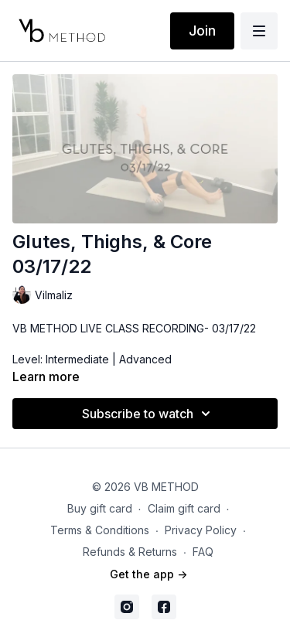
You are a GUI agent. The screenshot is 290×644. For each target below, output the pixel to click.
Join (202, 31)
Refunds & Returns (130, 552)
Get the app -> (148, 574)
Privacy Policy (201, 530)
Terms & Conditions (100, 530)
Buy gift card (100, 508)
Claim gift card (184, 508)
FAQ (203, 552)
